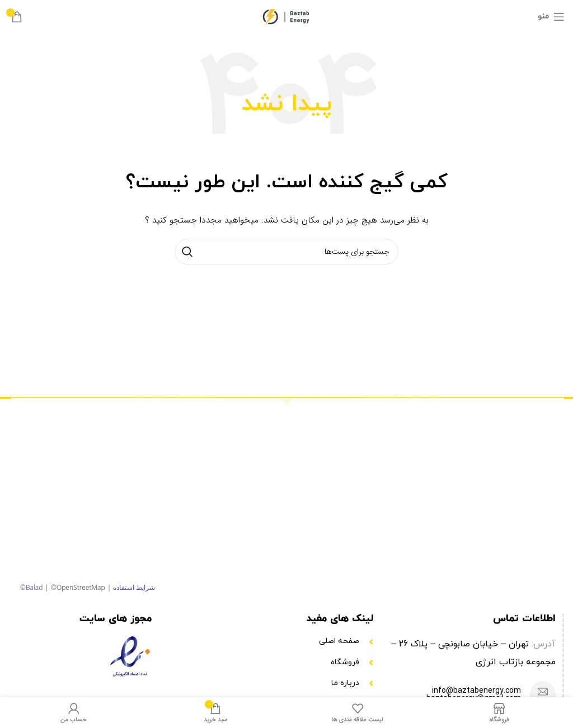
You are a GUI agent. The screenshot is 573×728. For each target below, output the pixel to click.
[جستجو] (286, 252)
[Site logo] (287, 16)
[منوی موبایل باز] (551, 17)
